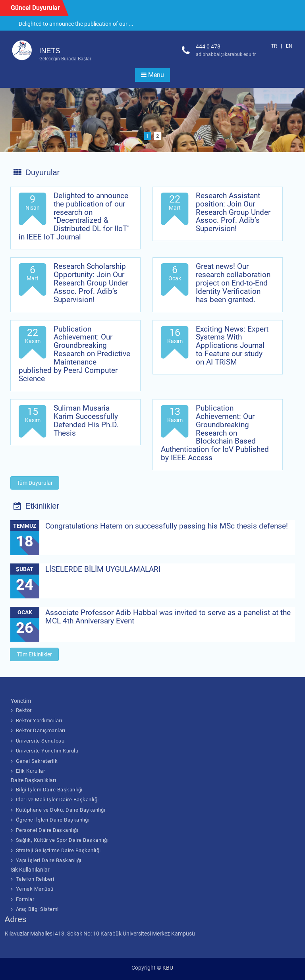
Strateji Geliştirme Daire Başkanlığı (58, 850)
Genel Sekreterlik (37, 761)
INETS (50, 51)
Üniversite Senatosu (40, 741)
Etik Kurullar (31, 771)
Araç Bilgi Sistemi (37, 909)
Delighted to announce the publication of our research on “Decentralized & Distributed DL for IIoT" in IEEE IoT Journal (74, 216)
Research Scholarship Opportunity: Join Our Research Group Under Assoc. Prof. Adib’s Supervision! (91, 283)
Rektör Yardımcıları (39, 721)
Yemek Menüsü (35, 889)
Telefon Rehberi (35, 879)
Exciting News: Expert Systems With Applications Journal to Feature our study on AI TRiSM (232, 346)
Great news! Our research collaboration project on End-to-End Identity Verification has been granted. (233, 283)
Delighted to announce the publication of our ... (76, 24)
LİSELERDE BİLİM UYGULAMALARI (103, 569)
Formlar (25, 899)
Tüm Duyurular (35, 483)
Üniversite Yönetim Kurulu (47, 751)
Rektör (24, 710)
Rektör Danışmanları (41, 730)
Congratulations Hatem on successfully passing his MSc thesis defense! (167, 526)
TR (274, 46)
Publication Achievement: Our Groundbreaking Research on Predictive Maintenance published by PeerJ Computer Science (74, 354)
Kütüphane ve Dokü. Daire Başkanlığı (61, 810)
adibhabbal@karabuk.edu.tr (226, 54)
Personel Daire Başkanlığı (47, 830)
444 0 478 (208, 46)
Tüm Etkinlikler (34, 654)
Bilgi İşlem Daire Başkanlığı (49, 790)
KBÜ (168, 968)
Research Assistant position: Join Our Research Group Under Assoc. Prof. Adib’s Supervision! (233, 212)
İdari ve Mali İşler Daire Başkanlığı (57, 800)
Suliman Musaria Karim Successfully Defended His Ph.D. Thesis (86, 421)
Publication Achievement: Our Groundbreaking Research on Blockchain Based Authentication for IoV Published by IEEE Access (215, 433)
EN (289, 46)
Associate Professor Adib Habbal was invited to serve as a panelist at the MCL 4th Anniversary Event (168, 617)
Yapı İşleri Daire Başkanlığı (49, 860)
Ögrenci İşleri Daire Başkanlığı (53, 820)
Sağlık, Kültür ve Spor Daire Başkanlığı (62, 840)
